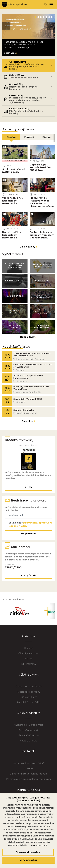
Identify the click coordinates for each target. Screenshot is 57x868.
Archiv (28, 489)
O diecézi (29, 639)
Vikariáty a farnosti (29, 656)
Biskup (29, 661)
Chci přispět (28, 578)
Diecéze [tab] (11, 137)
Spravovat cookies (28, 852)
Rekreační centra (28, 738)
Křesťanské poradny (28, 694)
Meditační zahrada (28, 733)
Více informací (38, 846)
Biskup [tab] (46, 137)
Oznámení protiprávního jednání (28, 776)
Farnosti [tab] (29, 137)
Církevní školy (28, 699)
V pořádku (28, 860)
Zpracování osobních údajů (28, 766)
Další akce (28, 422)
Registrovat (29, 535)
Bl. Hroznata (28, 666)
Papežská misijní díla (28, 705)
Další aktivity (28, 338)
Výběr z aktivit (29, 677)
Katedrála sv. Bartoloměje (28, 727)
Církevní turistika (28, 715)
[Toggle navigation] (51, 5)
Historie (28, 651)
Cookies (29, 771)
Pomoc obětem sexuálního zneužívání (28, 782)
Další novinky (28, 247)
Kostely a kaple (29, 743)
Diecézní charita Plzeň (28, 689)
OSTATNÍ (28, 754)
